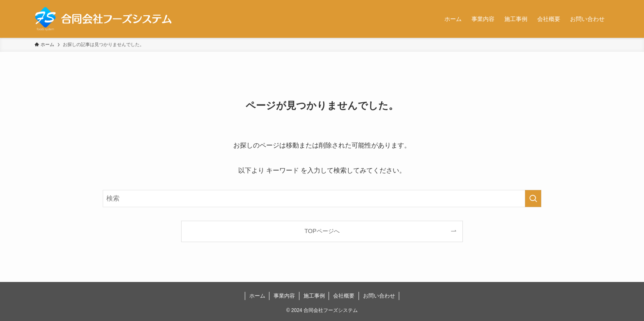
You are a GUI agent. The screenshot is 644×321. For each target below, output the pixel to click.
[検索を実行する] (533, 199)
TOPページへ (322, 231)
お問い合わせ (379, 296)
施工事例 (314, 296)
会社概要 (344, 296)
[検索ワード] (322, 199)
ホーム (257, 296)
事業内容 (284, 296)
